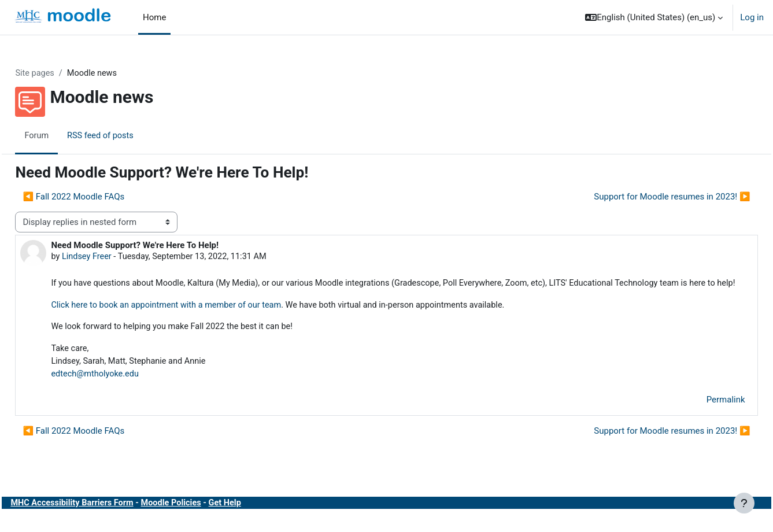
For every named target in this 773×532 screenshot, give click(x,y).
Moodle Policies (202, 520)
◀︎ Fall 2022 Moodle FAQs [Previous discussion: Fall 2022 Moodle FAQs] (99, 197)
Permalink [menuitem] (700, 416)
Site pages (61, 73)
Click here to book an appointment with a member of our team (196, 320)
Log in (752, 17)
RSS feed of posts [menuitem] (128, 136)
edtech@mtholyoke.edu (122, 390)
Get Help (258, 520)
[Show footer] (744, 503)
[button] (654, 17)
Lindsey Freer (114, 257)
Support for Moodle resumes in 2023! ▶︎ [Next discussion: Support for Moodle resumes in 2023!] (646, 197)
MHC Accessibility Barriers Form (100, 520)
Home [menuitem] (154, 17)
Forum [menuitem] (63, 136)
